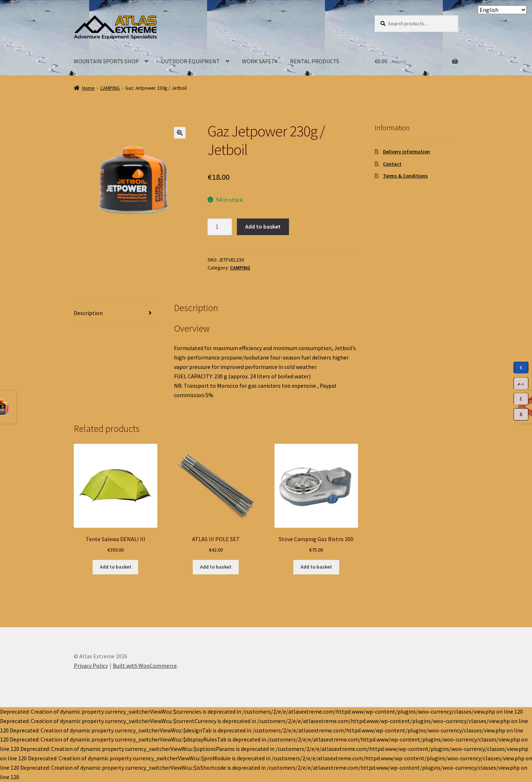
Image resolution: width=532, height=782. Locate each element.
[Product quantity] (220, 227)
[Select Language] (502, 10)
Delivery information (407, 152)
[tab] (116, 313)
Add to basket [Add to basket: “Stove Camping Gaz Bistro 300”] (316, 567)
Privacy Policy (91, 666)
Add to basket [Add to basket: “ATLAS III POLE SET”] (216, 567)
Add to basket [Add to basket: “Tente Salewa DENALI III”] (116, 567)
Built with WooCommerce (145, 666)
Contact (392, 164)
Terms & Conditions (405, 176)
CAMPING (110, 88)
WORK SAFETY (260, 61)
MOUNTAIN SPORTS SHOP (106, 61)
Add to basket (263, 226)
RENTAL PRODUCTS (315, 61)
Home (88, 88)
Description (88, 313)
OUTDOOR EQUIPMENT (190, 61)
